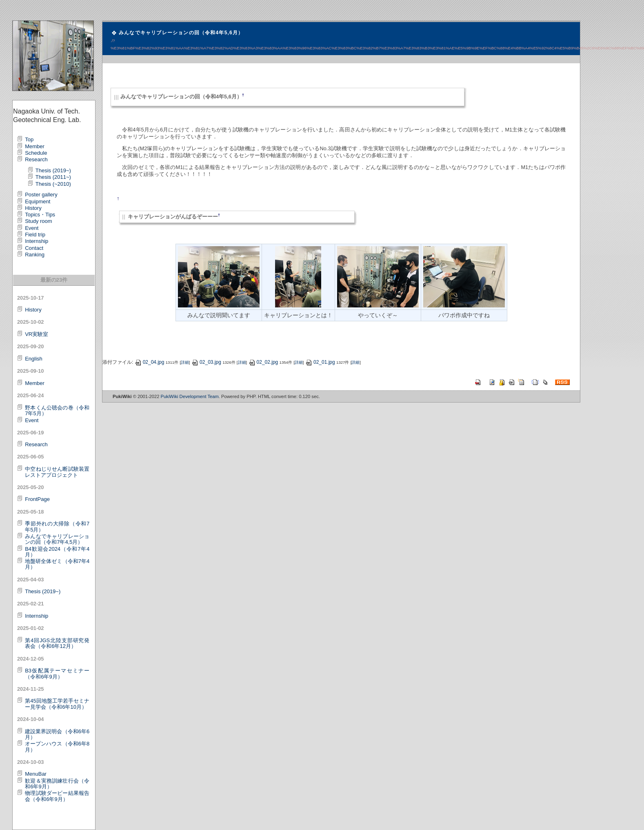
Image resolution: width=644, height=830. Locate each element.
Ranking (35, 255)
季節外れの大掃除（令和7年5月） (57, 526)
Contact (34, 248)
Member (35, 146)
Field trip (35, 235)
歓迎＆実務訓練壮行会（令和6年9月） (57, 784)
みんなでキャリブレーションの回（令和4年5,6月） (181, 33)
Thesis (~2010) (53, 184)
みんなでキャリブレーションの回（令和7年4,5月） (57, 539)
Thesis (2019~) (53, 170)
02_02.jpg (263, 362)
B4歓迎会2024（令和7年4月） (57, 552)
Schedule (36, 153)
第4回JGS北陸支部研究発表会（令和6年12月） (57, 643)
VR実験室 (37, 334)
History (33, 208)
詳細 (185, 362)
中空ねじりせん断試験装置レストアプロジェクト (57, 472)
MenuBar (36, 774)
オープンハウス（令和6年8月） (57, 747)
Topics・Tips (40, 215)
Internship (37, 241)
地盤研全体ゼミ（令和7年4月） (57, 564)
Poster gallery (41, 195)
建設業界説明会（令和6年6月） (57, 734)
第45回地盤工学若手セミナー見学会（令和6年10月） (57, 704)
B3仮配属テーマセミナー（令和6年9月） (57, 673)
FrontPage (37, 499)
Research (36, 159)
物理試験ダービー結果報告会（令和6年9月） (57, 796)
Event (32, 228)
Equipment (38, 201)
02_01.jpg (320, 362)
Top (29, 139)
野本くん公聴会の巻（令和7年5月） (57, 411)
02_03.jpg (206, 362)
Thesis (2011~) (53, 177)
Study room (38, 221)
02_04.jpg (150, 362)
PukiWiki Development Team (190, 396)
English (34, 359)
